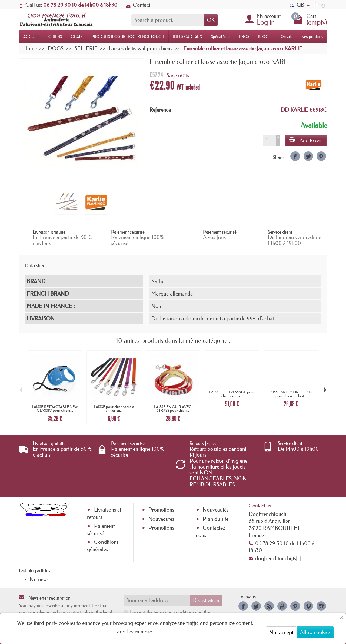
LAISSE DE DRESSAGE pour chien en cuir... (232, 394)
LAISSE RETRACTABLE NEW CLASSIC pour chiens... (55, 409)
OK (211, 20)
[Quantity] (269, 140)
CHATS (77, 36)
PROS (244, 36)
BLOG (263, 36)
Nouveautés (161, 519)
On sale (287, 36)
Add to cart (306, 140)
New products (312, 36)
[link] (295, 156)
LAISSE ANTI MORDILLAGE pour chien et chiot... (291, 394)
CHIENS (55, 36)
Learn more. (140, 632)
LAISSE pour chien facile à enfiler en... (114, 409)
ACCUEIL (31, 36)
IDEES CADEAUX (188, 36)
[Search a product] (167, 20)
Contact (138, 5)
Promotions (161, 510)
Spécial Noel (221, 36)
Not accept (281, 632)
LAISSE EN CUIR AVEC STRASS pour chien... (173, 409)
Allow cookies (315, 632)
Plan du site (216, 519)
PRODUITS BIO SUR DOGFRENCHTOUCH (128, 36)
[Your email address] (157, 600)
